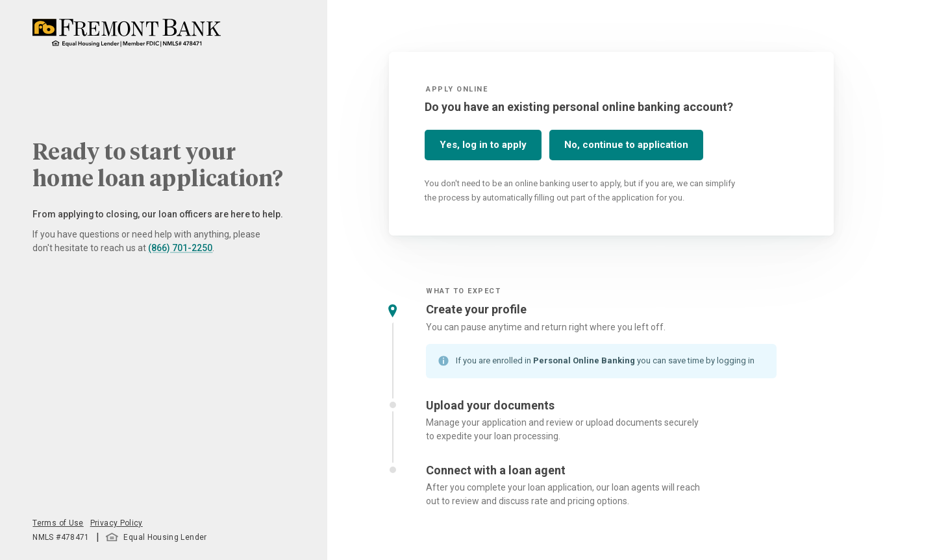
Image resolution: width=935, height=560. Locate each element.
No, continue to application (626, 145)
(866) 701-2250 (180, 248)
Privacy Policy (117, 523)
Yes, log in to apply (483, 145)
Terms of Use (58, 523)
